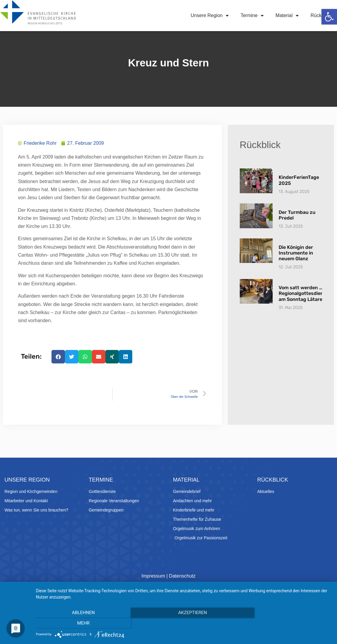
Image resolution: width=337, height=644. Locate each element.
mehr (287, 623)
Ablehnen (80, 623)
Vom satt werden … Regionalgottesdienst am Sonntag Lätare (303, 306)
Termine (252, 16)
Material (287, 16)
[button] (329, 17)
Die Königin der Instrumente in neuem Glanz (296, 265)
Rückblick (321, 15)
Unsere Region (210, 16)
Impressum (153, 588)
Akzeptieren (183, 623)
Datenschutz (182, 588)
